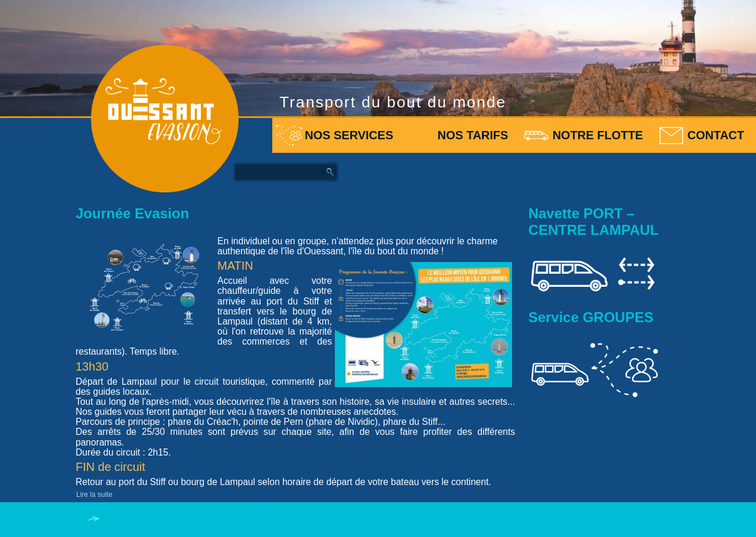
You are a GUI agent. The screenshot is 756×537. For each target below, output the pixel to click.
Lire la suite (94, 495)
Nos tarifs (473, 135)
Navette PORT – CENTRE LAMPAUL (593, 222)
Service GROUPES (591, 317)
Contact (716, 135)
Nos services (349, 135)
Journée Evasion (132, 213)
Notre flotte (597, 135)
